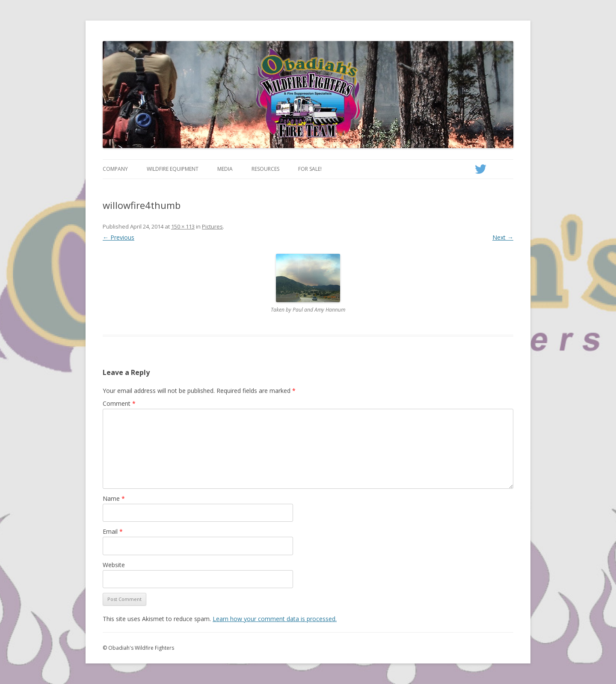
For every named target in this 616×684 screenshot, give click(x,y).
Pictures (212, 226)
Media (225, 169)
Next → (503, 237)
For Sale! (310, 169)
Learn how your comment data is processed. (275, 619)
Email (113, 531)
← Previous (118, 237)
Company (115, 169)
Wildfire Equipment (173, 169)
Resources (265, 169)
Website (114, 565)
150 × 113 (183, 226)
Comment (119, 403)
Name (114, 498)
